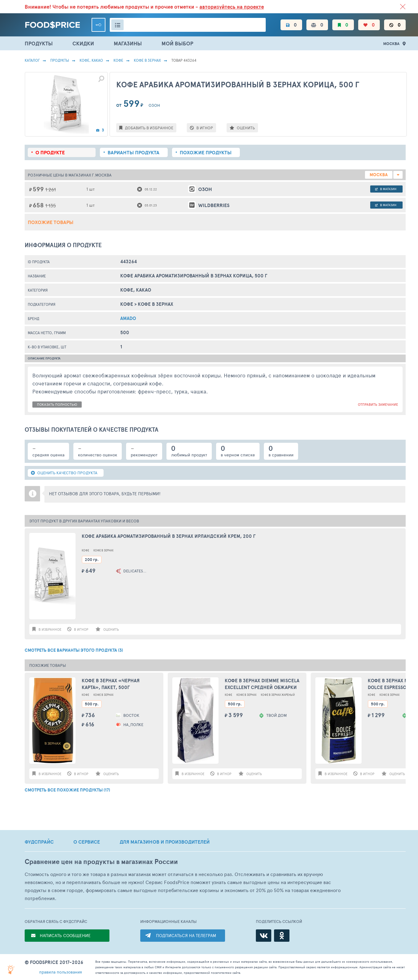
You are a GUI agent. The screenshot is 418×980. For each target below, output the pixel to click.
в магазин (386, 189)
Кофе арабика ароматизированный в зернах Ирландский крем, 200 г (169, 536)
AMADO (128, 318)
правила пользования (61, 972)
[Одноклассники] (282, 936)
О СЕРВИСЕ (87, 842)
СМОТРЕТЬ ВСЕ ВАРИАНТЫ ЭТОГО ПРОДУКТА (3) (74, 650)
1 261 (51, 189)
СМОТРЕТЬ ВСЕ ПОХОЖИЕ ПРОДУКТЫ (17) (67, 790)
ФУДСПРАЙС (39, 842)
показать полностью (57, 404)
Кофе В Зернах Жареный (278, 695)
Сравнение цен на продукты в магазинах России (101, 862)
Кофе (118, 60)
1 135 (51, 205)
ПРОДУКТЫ (39, 43)
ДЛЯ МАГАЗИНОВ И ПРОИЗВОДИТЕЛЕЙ (165, 842)
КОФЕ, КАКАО (91, 60)
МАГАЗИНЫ (128, 43)
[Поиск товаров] (188, 25)
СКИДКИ (83, 43)
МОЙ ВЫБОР (177, 43)
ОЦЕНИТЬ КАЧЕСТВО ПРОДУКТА (64, 473)
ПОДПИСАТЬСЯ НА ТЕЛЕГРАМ (186, 935)
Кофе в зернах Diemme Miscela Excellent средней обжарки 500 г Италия (262, 684)
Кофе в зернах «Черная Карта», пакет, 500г (111, 684)
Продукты (60, 60)
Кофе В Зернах (147, 60)
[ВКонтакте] (264, 936)
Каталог (32, 60)
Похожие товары (51, 222)
